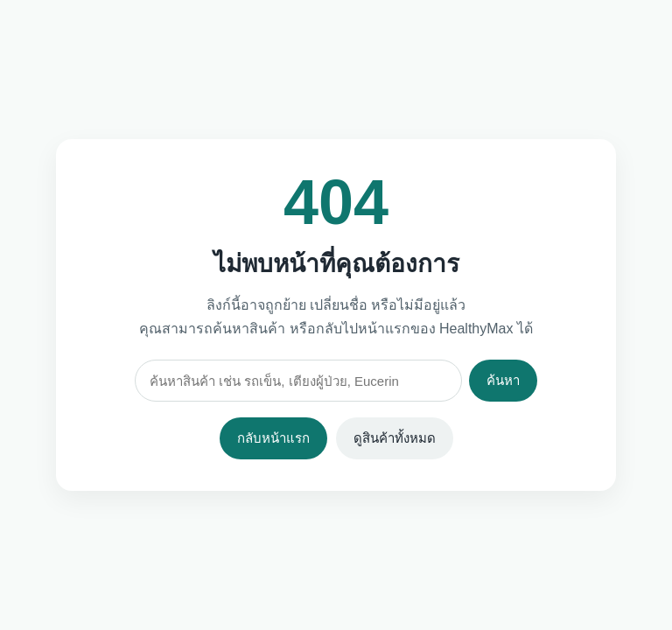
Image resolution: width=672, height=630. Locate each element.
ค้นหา (503, 380)
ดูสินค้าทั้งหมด (395, 438)
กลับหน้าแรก (273, 438)
